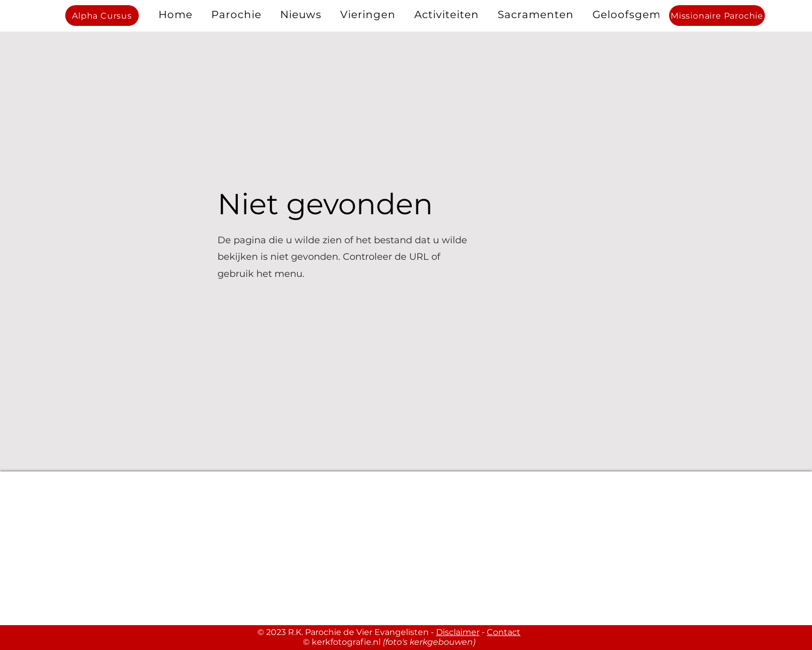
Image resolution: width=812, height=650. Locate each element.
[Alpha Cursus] (102, 16)
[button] (236, 14)
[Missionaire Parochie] (717, 16)
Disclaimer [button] (458, 632)
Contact (504, 632)
